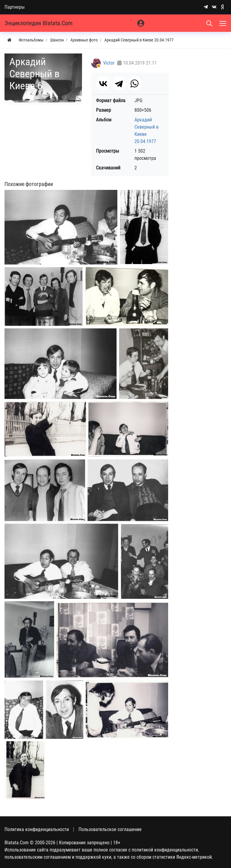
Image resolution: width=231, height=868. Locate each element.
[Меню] (223, 23)
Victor (109, 63)
